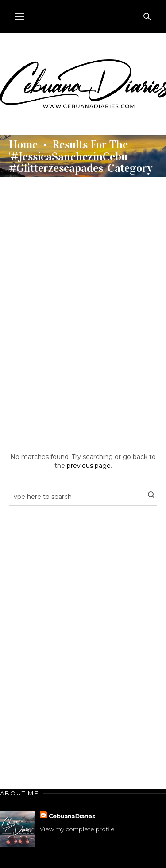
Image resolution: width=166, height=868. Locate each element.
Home (23, 145)
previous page (89, 466)
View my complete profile (77, 829)
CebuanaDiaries (72, 816)
